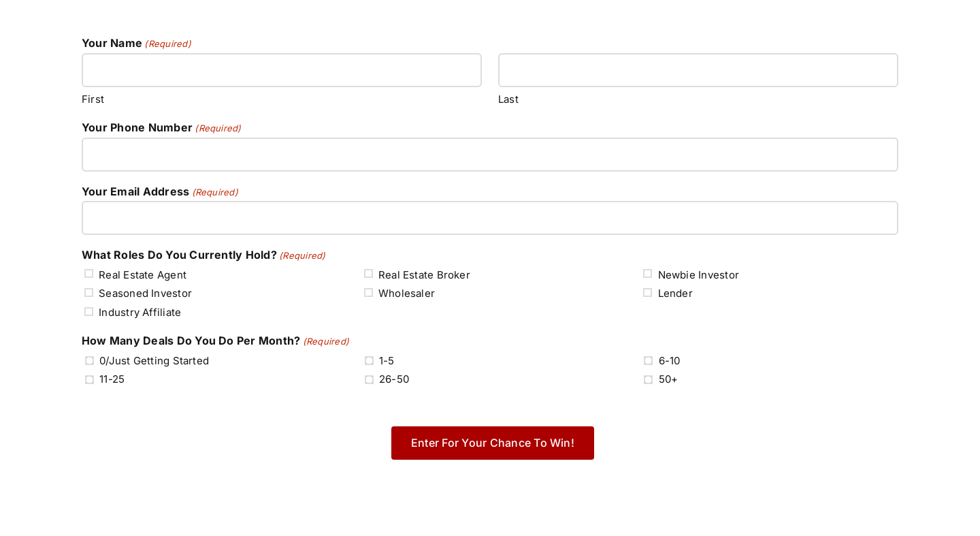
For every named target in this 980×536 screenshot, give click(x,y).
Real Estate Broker (424, 275)
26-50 (394, 379)
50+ (669, 379)
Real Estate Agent (143, 275)
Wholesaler (407, 293)
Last (508, 99)
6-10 (670, 361)
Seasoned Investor (145, 293)
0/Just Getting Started (154, 361)
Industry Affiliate (140, 312)
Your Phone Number (162, 128)
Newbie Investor (699, 275)
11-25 (112, 379)
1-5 (387, 361)
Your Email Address (160, 192)
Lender (675, 293)
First (93, 99)
